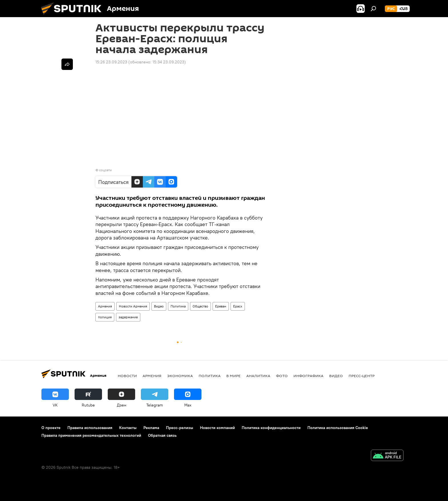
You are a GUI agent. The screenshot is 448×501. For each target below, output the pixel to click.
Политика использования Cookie (338, 428)
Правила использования (90, 428)
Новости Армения (133, 306)
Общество (200, 306)
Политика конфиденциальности (271, 428)
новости (127, 376)
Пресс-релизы (180, 428)
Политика (178, 306)
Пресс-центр (362, 376)
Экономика (180, 376)
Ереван (221, 306)
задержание (128, 317)
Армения (105, 306)
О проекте (51, 428)
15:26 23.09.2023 (111, 62)
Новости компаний (217, 428)
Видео (159, 306)
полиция (105, 317)
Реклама (151, 428)
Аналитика (258, 376)
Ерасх (238, 306)
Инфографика (308, 376)
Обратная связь (162, 435)
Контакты (128, 428)
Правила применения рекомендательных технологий (91, 435)
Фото (282, 376)
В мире (233, 376)
